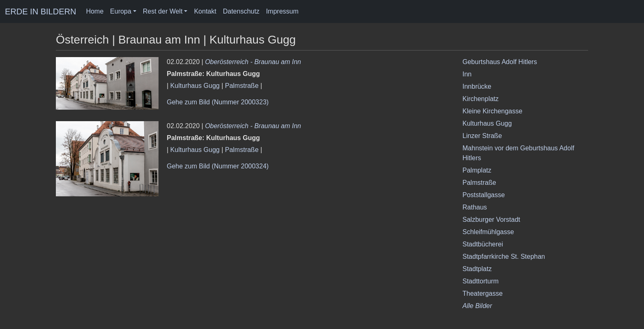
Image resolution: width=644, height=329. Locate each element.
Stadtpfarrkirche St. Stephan (504, 257)
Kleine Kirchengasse (492, 111)
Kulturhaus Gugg (195, 86)
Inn (467, 74)
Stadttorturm (481, 281)
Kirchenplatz (481, 99)
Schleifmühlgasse (488, 232)
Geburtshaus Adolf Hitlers (500, 62)
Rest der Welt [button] (163, 11)
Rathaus (475, 207)
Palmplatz (477, 170)
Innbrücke (477, 86)
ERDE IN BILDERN (40, 12)
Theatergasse (483, 293)
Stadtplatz (477, 269)
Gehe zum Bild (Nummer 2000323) (218, 102)
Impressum (282, 11)
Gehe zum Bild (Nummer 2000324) (218, 166)
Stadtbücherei (483, 244)
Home (95, 11)
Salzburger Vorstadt (491, 220)
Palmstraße (242, 86)
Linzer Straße (482, 136)
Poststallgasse (484, 195)
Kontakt (205, 11)
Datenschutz (241, 11)
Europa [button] (121, 11)
